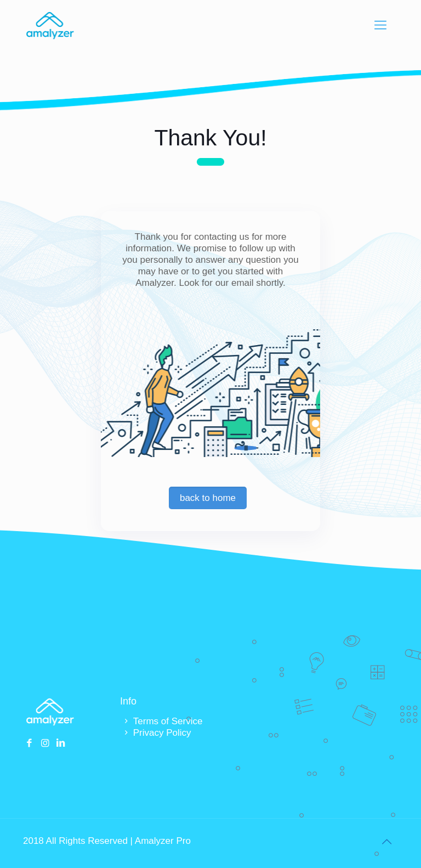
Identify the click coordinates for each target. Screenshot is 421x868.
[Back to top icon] (386, 842)
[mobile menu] (380, 25)
